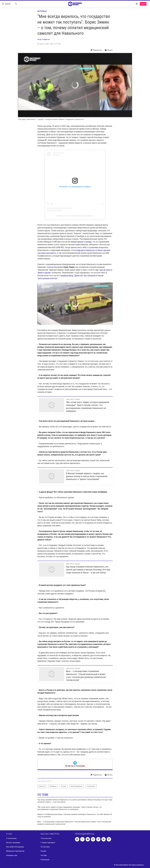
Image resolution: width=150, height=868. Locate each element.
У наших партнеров (48, 843)
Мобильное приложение (15, 851)
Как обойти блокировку (15, 847)
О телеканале (11, 838)
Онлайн (43, 851)
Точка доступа (46, 838)
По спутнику (45, 847)
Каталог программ (13, 843)
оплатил (50, 267)
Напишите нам (12, 855)
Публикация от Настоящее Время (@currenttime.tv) (75, 216)
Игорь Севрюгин (44, 39)
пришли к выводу (84, 242)
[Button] (96, 50)
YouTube (44, 855)
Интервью (42, 11)
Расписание (45, 860)
